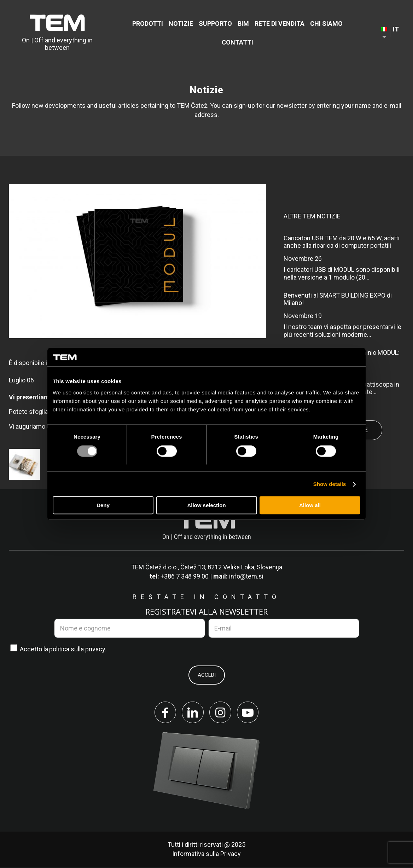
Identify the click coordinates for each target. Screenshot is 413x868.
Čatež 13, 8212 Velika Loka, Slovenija (231, 567)
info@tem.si (246, 576)
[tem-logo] (57, 33)
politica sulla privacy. (78, 649)
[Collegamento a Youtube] (249, 713)
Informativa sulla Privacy (206, 855)
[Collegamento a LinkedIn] (192, 713)
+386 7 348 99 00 (185, 576)
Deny (103, 506)
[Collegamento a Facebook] (164, 713)
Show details (330, 484)
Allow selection (206, 506)
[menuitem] (148, 24)
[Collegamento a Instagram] (221, 713)
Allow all (310, 506)
